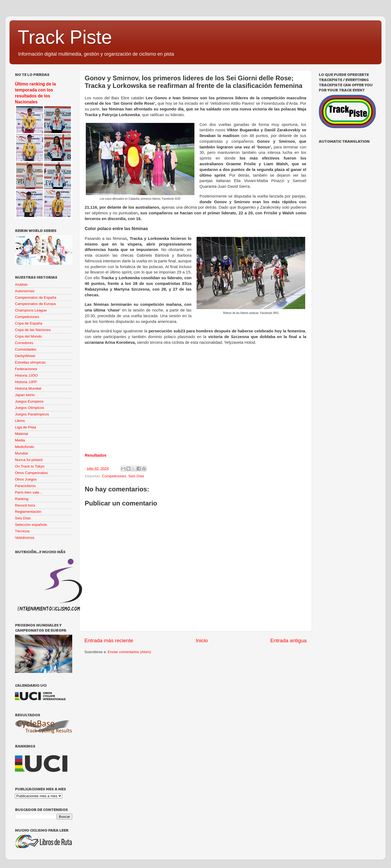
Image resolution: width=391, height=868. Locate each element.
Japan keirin (25, 395)
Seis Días (136, 476)
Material (21, 434)
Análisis (21, 284)
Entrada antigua (288, 640)
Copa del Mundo (28, 336)
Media (20, 440)
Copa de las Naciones (33, 330)
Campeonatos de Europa (35, 304)
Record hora (25, 505)
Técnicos (22, 531)
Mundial (21, 453)
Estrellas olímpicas (30, 362)
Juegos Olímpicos (29, 408)
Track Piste (65, 37)
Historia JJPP (26, 382)
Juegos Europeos (29, 401)
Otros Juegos (26, 479)
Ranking (22, 499)
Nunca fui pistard (29, 460)
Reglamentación (28, 512)
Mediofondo (25, 447)
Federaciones (26, 369)
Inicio (202, 640)
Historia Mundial (28, 388)
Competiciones (114, 476)
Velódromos (25, 538)
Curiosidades (26, 349)
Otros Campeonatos (31, 473)
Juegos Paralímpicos (32, 414)
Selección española (31, 525)
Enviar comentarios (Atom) (130, 652)
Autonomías (25, 291)
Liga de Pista (26, 427)
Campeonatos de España (36, 298)
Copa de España (29, 323)
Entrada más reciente (109, 640)
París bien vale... (29, 492)
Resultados (96, 455)
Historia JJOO (26, 375)
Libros (20, 421)
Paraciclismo (25, 486)
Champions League (31, 310)
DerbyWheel (25, 356)
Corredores (24, 343)
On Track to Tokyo (30, 466)
